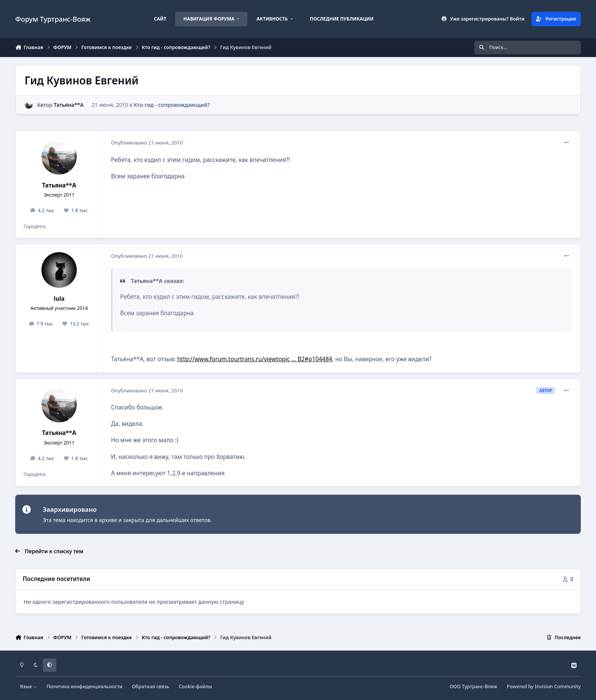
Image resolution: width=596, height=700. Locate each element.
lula (59, 299)
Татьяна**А (69, 105)
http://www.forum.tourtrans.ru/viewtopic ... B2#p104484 (254, 359)
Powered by (544, 687)
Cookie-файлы (195, 687)
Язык (29, 687)
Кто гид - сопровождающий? (172, 105)
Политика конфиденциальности (84, 687)
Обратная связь (151, 687)
